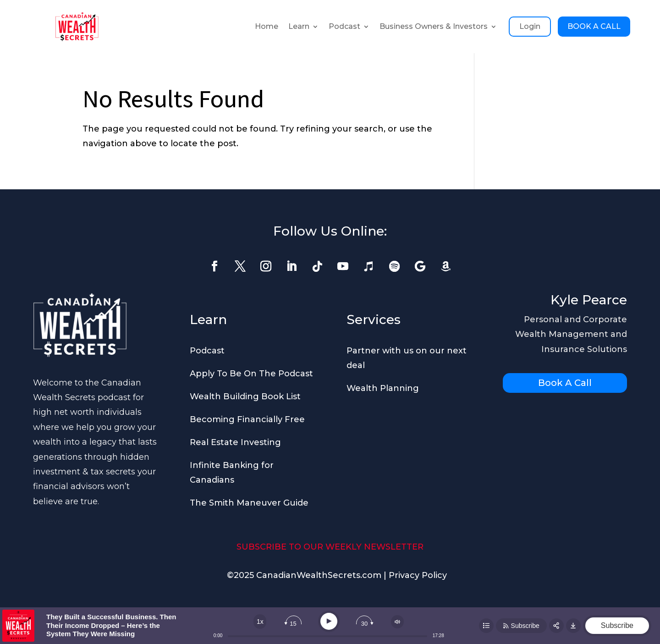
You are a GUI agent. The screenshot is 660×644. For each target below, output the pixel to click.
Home (267, 26)
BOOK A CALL (594, 26)
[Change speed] (260, 622)
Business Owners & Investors (434, 26)
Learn (299, 26)
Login (530, 26)
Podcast (344, 26)
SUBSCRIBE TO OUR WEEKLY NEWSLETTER (330, 547)
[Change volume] (397, 622)
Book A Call (565, 383)
